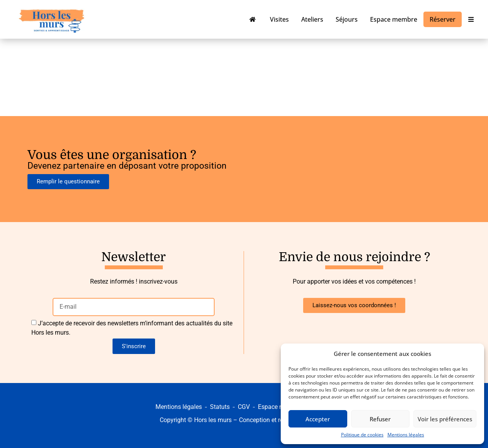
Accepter (318, 419)
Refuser (380, 419)
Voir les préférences (445, 419)
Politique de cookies (362, 435)
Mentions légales (406, 435)
